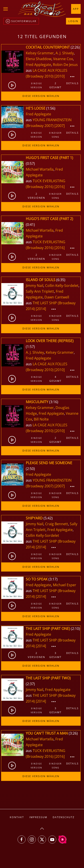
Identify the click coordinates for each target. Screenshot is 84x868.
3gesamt (55, 655)
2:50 (30, 469)
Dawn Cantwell (57, 297)
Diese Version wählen (41, 96)
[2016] (60, 187)
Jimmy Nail (35, 286)
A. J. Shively (65, 53)
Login (73, 21)
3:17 (53, 579)
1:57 (30, 347)
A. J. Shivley (35, 352)
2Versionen (36, 196)
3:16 (54, 402)
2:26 (75, 47)
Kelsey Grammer (40, 53)
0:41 (30, 225)
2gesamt (55, 85)
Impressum (38, 817)
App (76, 9)
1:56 (51, 108)
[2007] (60, 126)
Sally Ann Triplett (40, 291)
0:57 (30, 163)
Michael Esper (65, 585)
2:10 (75, 629)
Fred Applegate (38, 65)
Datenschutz (64, 817)
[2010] (60, 76)
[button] (6, 9)
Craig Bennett (57, 524)
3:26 (73, 733)
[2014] (41, 309)
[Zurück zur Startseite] (42, 9)
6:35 (61, 280)
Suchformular (21, 21)
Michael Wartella (40, 169)
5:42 (48, 518)
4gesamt (55, 379)
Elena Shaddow (39, 59)
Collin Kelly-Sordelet (62, 286)
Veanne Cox (63, 59)
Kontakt (17, 817)
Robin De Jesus (65, 65)
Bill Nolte (41, 419)
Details (72, 83)
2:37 (30, 684)
